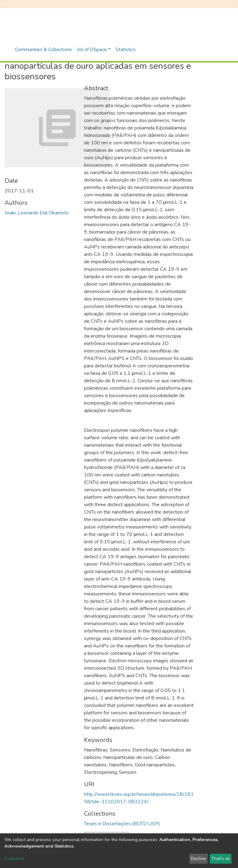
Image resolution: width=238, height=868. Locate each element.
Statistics (126, 50)
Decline (198, 859)
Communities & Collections (43, 50)
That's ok (220, 859)
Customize (14, 859)
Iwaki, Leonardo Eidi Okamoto (37, 213)
